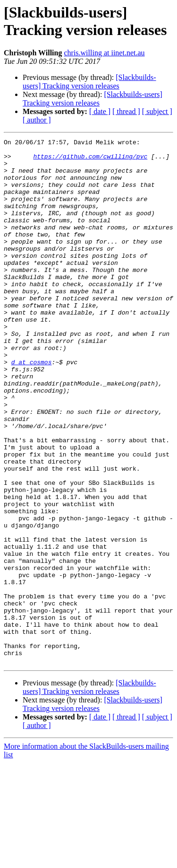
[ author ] (37, 120)
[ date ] (100, 111)
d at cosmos (32, 407)
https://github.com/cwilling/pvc (90, 160)
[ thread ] (126, 111)
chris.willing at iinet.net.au (104, 53)
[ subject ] (157, 111)
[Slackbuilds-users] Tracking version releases (89, 82)
